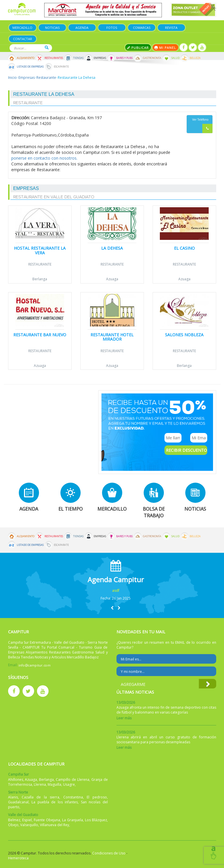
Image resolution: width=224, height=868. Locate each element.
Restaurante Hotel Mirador (112, 337)
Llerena (40, 784)
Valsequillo (29, 825)
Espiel (27, 820)
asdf (116, 590)
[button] (112, 608)
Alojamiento (26, 58)
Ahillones (16, 780)
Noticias (52, 28)
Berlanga (40, 279)
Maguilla (54, 784)
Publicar (138, 47)
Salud (175, 58)
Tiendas (78, 58)
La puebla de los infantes (55, 802)
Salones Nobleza (184, 335)
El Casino (184, 248)
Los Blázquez (96, 820)
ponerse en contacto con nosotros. (44, 158)
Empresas (100, 58)
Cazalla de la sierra (40, 797)
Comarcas (142, 28)
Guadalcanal (18, 802)
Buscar (47, 47)
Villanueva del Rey (54, 825)
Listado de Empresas (30, 67)
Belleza (195, 58)
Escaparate (61, 67)
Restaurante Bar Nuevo (40, 335)
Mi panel (165, 47)
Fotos (112, 28)
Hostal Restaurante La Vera (40, 250)
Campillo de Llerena (73, 780)
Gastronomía (152, 58)
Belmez (14, 820)
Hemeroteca (18, 858)
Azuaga (112, 279)
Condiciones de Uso (109, 853)
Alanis (13, 797)
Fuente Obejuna (47, 820)
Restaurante (46, 78)
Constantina (73, 797)
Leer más (124, 718)
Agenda (82, 28)
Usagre (69, 784)
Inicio (12, 78)
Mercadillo (22, 28)
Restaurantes (54, 58)
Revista (171, 28)
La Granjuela (73, 820)
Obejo (13, 825)
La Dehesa (112, 248)
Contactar (23, 39)
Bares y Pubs (124, 58)
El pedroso (97, 797)
